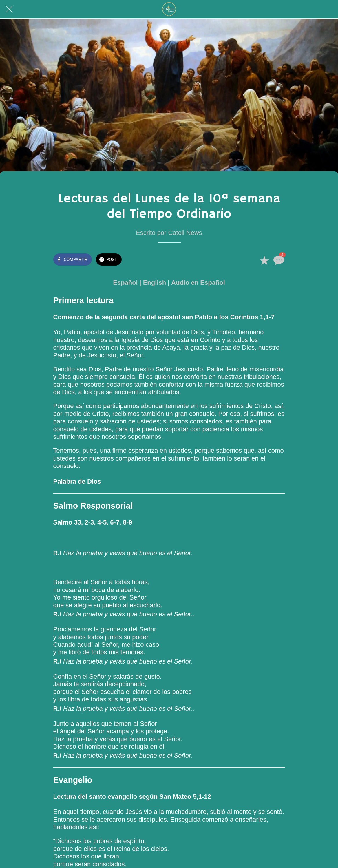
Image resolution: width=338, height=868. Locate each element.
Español (125, 283)
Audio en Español (198, 283)
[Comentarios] (278, 260)
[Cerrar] (9, 9)
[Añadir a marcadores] (264, 260)
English (155, 283)
